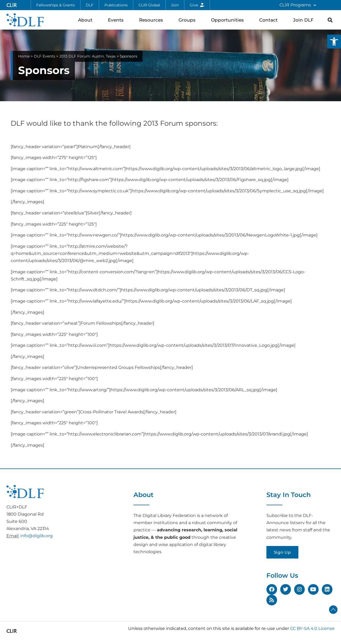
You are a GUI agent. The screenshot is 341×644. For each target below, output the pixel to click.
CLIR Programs (298, 5)
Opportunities (229, 20)
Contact (270, 20)
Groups (188, 20)
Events (117, 20)
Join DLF (305, 20)
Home (24, 56)
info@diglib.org (36, 536)
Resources (152, 20)
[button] (334, 42)
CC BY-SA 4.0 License (312, 628)
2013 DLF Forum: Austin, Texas (88, 56)
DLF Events (44, 56)
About (87, 20)
